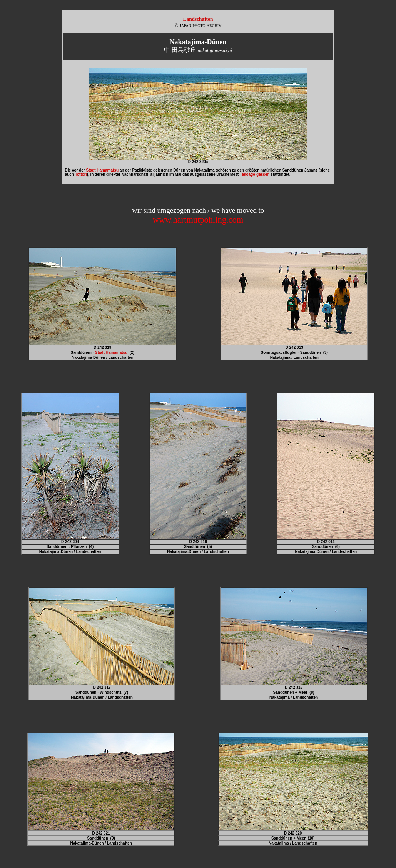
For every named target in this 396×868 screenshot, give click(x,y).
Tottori (81, 174)
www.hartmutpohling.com (198, 220)
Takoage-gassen (255, 174)
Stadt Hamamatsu (102, 170)
